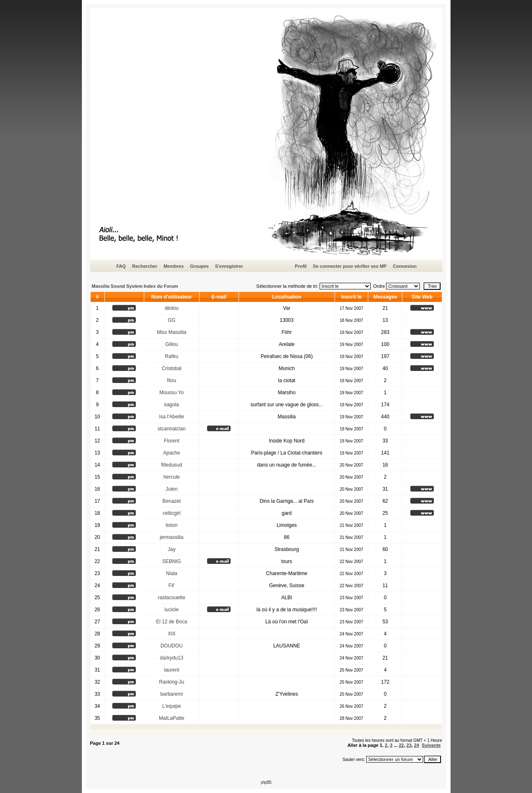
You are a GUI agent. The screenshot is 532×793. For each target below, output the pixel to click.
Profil (301, 266)
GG (171, 320)
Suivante (431, 745)
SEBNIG (171, 561)
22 (401, 745)
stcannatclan (171, 429)
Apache (171, 453)
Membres (173, 266)
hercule (171, 477)
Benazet (172, 501)
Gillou (171, 344)
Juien (171, 489)
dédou (171, 308)
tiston (171, 525)
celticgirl (171, 513)
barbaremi (172, 694)
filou (172, 380)
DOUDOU (171, 646)
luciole (172, 610)
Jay (171, 549)
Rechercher (145, 266)
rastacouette (172, 598)
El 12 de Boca (171, 622)
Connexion (405, 266)
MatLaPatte (171, 718)
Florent (171, 441)
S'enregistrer (229, 266)
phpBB (266, 782)
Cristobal (171, 368)
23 (409, 745)
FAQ (121, 266)
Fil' (171, 585)
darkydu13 (172, 658)
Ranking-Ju (171, 682)
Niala (171, 573)
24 (416, 745)
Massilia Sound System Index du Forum (135, 286)
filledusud (171, 465)
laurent (171, 670)
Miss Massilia (171, 332)
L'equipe (171, 706)
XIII (172, 634)
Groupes (199, 266)
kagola (171, 405)
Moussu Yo (171, 393)
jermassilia (171, 537)
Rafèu (172, 356)
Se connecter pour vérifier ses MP (350, 266)
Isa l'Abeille (172, 417)
